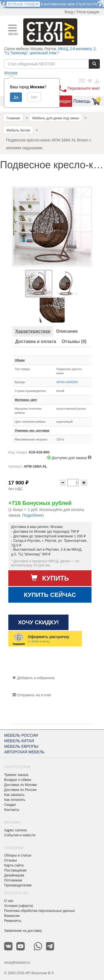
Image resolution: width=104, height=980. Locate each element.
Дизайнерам (14, 875)
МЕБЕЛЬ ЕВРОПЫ (21, 746)
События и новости (20, 835)
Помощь (82, 101)
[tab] (33, 331)
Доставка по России (20, 790)
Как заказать (14, 795)
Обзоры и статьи (18, 855)
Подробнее (32, 515)
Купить (50, 578)
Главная (13, 118)
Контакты (12, 810)
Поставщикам (15, 870)
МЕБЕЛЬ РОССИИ (21, 735)
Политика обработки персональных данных (40, 911)
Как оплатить (15, 800)
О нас (9, 901)
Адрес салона (15, 830)
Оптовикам (13, 880)
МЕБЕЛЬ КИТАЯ (19, 741)
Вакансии (12, 916)
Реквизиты (13, 921)
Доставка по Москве (21, 785)
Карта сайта (14, 865)
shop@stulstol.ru (17, 963)
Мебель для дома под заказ (56, 118)
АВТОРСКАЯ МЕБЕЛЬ (24, 752)
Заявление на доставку (23, 931)
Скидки (64, 101)
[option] (39, 283)
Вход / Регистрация (82, 12)
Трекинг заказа (16, 775)
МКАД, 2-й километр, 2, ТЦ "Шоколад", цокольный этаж (50, 51)
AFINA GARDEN (67, 382)
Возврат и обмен (18, 780)
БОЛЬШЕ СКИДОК (23, 4)
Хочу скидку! (39, 622)
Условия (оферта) (19, 906)
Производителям (18, 885)
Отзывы (11, 860)
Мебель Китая (18, 130)
